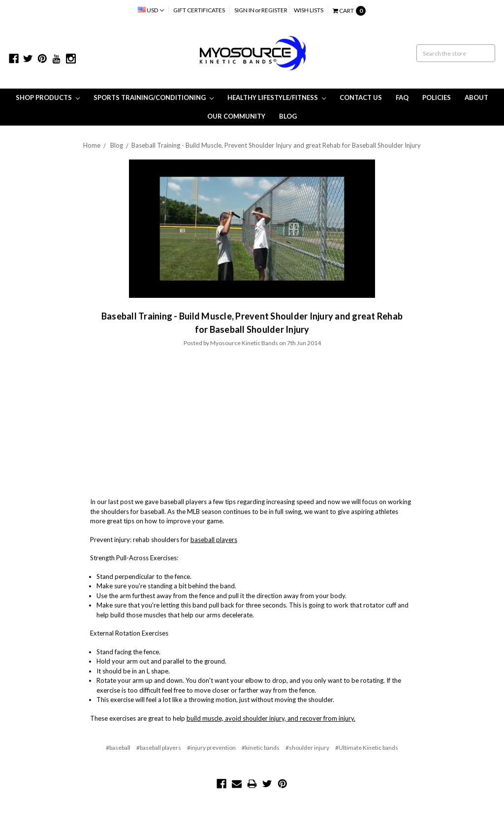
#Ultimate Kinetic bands (367, 748)
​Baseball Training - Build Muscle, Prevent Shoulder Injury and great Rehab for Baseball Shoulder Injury (276, 145)
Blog (288, 116)
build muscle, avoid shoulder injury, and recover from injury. (271, 718)
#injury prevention (211, 748)
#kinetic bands (261, 748)
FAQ (402, 97)
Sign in (244, 10)
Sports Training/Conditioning (154, 97)
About (476, 97)
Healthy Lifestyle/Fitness (277, 97)
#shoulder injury (307, 748)
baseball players (214, 540)
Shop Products (48, 97)
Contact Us (361, 97)
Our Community (236, 116)
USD (151, 10)
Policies (437, 97)
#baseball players (159, 748)
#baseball (118, 748)
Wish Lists (309, 10)
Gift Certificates (199, 10)
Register (274, 10)
